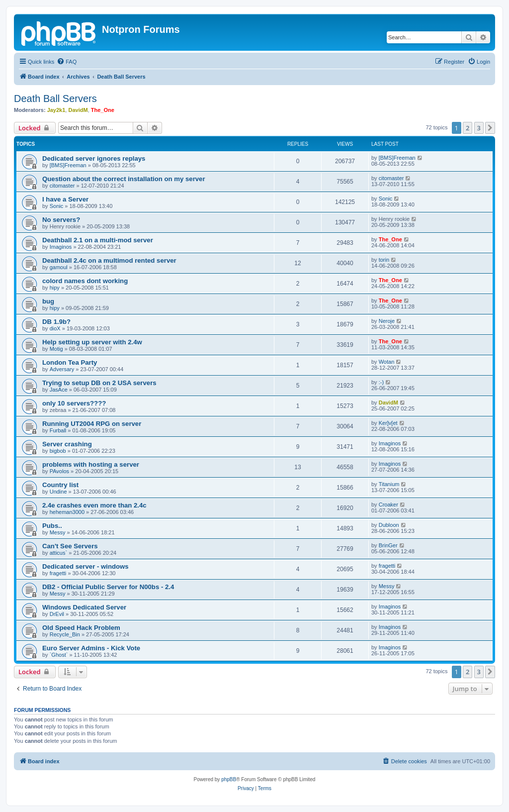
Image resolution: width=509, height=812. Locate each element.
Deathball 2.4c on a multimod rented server (109, 260)
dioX (55, 328)
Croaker (388, 505)
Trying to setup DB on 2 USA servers (99, 383)
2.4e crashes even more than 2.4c (94, 505)
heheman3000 (67, 512)
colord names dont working (85, 281)
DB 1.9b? (56, 322)
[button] (490, 128)
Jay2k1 (56, 110)
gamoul (59, 267)
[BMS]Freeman (68, 165)
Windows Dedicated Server (84, 607)
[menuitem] (67, 62)
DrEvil (57, 614)
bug (48, 301)
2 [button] (467, 128)
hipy (55, 288)
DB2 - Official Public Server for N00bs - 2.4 (108, 587)
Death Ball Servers (55, 99)
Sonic (57, 206)
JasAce (59, 390)
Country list (60, 485)
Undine (58, 492)
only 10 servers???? (74, 403)
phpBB (229, 779)
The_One (103, 110)
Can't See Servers (70, 546)
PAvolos (59, 471)
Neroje (387, 321)
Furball (58, 430)
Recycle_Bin (65, 634)
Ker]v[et (388, 423)
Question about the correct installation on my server (124, 179)
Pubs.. (52, 526)
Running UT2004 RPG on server (92, 424)
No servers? (61, 220)
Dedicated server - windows (85, 566)
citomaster (62, 186)
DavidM (78, 110)
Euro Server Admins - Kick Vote (91, 648)
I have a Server (65, 199)
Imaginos (61, 247)
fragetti (58, 573)
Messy (58, 532)
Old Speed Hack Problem (81, 628)
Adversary (62, 369)
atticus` (58, 553)
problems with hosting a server (91, 464)
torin (384, 260)
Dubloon (389, 525)
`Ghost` (59, 655)
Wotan (387, 362)
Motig (56, 349)
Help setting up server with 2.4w (92, 342)
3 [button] (479, 128)
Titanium (389, 484)
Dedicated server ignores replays (94, 158)
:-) (381, 382)
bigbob (58, 451)
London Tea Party (70, 362)
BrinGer (388, 545)
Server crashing (67, 444)
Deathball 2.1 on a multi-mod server (98, 240)
